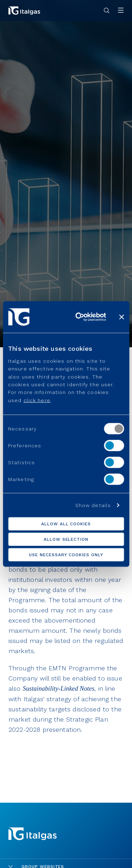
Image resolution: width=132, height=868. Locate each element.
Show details (93, 505)
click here (37, 400)
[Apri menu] (121, 11)
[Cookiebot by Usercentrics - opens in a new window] (79, 317)
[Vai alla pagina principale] (24, 11)
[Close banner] (121, 317)
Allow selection (66, 539)
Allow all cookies (66, 524)
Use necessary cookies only (66, 554)
